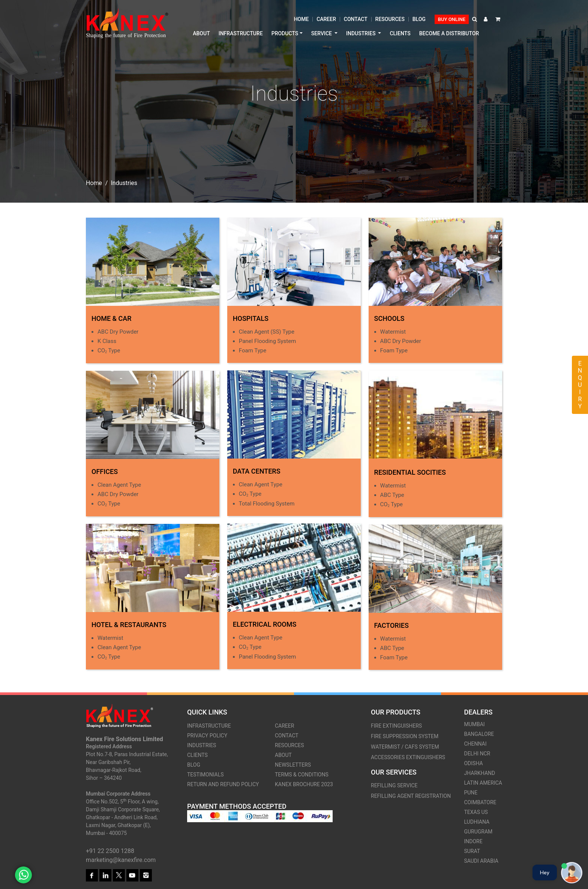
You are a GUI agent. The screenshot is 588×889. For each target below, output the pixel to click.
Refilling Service (394, 785)
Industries (202, 745)
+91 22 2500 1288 (110, 851)
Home (301, 19)
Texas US (476, 812)
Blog (419, 19)
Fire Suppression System (405, 736)
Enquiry (580, 385)
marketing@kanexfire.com (121, 860)
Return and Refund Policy (223, 784)
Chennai (475, 744)
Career (326, 19)
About (201, 33)
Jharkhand (479, 773)
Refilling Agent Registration (411, 796)
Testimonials (205, 775)
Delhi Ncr (477, 754)
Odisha (473, 763)
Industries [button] (361, 33)
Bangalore (479, 734)
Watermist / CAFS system (405, 747)
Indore (473, 841)
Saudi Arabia (481, 861)
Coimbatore (480, 802)
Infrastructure (241, 33)
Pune (471, 793)
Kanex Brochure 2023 (304, 784)
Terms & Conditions (302, 775)
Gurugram (478, 832)
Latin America (483, 783)
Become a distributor (449, 33)
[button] (475, 19)
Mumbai (474, 724)
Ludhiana (477, 822)
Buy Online (452, 19)
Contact (356, 19)
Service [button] (322, 33)
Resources (390, 19)
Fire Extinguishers (396, 726)
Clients (400, 33)
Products (285, 33)
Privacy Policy (207, 736)
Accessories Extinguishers (408, 757)
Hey (545, 872)
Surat (472, 851)
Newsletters (293, 765)
